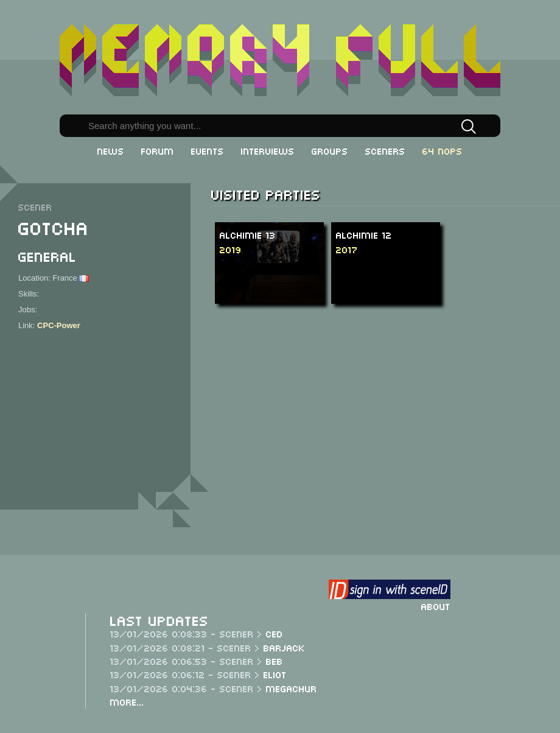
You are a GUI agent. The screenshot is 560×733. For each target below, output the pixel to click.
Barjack (284, 647)
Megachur (292, 688)
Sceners (385, 150)
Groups (330, 150)
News (111, 150)
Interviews (268, 150)
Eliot (275, 674)
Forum (158, 150)
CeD (275, 633)
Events (208, 150)
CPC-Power (59, 325)
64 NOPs (443, 150)
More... (127, 701)
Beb (275, 661)
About (436, 606)
